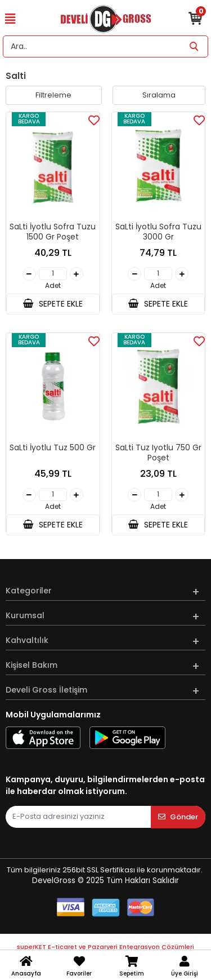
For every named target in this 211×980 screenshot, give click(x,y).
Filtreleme (53, 95)
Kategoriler (29, 591)
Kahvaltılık (27, 640)
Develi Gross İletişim (46, 690)
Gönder (178, 817)
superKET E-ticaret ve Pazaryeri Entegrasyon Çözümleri (105, 947)
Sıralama (159, 95)
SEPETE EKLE (53, 304)
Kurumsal (25, 615)
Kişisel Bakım (32, 665)
